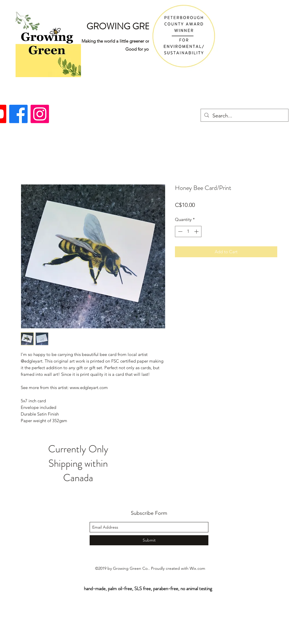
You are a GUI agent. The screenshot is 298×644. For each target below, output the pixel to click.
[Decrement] (180, 232)
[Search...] (244, 116)
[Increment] (197, 232)
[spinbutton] (188, 232)
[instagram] (40, 114)
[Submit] (149, 540)
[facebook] (18, 114)
